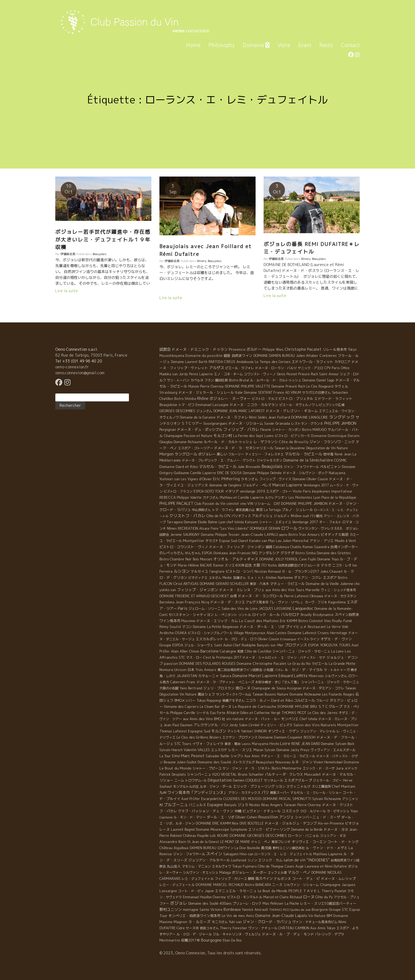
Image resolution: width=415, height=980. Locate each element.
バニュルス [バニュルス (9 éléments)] (197, 805)
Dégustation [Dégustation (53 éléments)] (220, 780)
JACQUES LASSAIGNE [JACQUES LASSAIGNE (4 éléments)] (275, 609)
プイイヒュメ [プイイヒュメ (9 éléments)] (296, 627)
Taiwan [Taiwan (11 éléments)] (290, 805)
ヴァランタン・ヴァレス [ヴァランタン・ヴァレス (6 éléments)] (316, 528)
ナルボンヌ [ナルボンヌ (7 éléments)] (282, 879)
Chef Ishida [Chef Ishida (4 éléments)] (308, 719)
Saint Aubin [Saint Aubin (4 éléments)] (223, 645)
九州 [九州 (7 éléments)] (163, 792)
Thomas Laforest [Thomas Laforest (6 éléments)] (173, 731)
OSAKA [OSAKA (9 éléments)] (181, 633)
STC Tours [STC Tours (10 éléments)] (183, 744)
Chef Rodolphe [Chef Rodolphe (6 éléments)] (244, 645)
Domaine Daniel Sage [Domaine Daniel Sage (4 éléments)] (318, 380)
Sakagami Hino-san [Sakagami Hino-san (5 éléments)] (238, 854)
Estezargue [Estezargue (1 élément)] (288, 639)
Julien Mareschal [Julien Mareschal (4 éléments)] (295, 541)
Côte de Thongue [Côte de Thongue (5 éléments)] (271, 866)
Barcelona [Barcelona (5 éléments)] (167, 602)
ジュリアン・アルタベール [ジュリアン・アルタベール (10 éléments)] (209, 860)
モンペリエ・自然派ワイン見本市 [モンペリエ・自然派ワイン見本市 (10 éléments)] (195, 916)
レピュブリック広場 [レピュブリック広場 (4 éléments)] (330, 405)
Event (305, 45)
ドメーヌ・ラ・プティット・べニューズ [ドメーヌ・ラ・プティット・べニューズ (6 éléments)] (225, 682)
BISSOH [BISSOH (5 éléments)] (310, 737)
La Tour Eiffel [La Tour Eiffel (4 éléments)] (170, 756)
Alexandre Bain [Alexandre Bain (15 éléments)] (173, 842)
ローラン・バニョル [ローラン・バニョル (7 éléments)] (304, 835)
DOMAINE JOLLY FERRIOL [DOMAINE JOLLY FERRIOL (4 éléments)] (279, 559)
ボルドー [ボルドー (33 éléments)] (254, 349)
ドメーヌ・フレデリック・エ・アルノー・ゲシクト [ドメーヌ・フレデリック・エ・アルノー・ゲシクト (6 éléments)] (219, 460)
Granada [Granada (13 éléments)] (283, 423)
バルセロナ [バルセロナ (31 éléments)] (290, 615)
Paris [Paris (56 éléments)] (183, 608)
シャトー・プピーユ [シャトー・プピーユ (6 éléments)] (207, 768)
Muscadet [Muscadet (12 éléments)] (313, 774)
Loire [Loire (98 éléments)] (285, 743)
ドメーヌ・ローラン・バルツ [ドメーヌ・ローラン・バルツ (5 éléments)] (276, 368)
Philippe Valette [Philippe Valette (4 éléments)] (189, 497)
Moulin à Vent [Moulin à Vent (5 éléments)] (345, 541)
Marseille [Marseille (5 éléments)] (313, 590)
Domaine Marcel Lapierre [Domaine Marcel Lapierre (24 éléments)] (255, 676)
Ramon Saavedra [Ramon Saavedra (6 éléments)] (316, 547)
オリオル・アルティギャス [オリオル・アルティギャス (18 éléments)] (236, 559)
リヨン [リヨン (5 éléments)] (280, 786)
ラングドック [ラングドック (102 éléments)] (342, 417)
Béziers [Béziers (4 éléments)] (215, 737)
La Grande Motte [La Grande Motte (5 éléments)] (342, 664)
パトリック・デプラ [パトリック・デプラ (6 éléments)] (330, 934)
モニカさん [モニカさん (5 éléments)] (220, 922)
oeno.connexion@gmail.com (80, 373)
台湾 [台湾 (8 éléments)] (233, 596)
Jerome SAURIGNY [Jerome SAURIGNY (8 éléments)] (185, 534)
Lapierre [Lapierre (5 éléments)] (206, 374)
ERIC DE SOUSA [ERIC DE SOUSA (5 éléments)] (229, 473)
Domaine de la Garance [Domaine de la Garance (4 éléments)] (198, 417)
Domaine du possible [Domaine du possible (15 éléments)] (204, 356)
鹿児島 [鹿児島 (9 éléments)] (266, 848)
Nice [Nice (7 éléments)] (235, 823)
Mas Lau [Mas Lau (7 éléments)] (275, 541)
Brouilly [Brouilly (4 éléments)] (306, 615)
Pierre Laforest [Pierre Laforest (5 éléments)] (296, 596)
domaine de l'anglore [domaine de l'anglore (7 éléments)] (225, 485)
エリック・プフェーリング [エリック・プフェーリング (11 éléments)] (254, 786)
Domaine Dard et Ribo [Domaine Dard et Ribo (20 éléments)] (179, 466)
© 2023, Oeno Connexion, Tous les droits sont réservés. (210, 953)
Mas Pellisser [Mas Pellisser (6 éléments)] (273, 903)
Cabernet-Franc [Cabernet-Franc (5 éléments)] (183, 682)
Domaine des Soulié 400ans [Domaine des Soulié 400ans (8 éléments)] (210, 903)
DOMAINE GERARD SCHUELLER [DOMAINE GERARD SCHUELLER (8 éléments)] (224, 584)
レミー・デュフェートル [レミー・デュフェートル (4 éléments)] (177, 885)
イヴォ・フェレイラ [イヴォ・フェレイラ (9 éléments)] (208, 744)
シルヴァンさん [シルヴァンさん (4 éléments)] (336, 676)
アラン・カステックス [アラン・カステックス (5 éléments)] (244, 793)
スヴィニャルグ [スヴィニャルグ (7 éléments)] (298, 786)
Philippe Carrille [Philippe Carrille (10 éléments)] (183, 713)
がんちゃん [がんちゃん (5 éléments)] (193, 553)
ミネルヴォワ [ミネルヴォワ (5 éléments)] (221, 866)
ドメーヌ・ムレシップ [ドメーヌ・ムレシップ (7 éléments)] (338, 879)
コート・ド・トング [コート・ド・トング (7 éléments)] (343, 842)
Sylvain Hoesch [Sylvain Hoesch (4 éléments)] (171, 750)
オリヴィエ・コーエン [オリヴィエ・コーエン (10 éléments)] (309, 842)
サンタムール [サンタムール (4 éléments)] (273, 780)
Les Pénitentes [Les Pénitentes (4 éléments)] (300, 497)
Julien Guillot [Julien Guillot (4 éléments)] (187, 762)
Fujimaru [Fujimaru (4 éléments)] (250, 866)
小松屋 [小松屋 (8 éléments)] (269, 670)
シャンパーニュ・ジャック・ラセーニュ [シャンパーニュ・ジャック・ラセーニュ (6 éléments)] (330, 682)
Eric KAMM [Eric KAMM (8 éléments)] (289, 621)
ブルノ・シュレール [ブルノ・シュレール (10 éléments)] (297, 510)
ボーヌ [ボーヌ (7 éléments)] (226, 706)
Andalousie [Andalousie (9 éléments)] (245, 362)
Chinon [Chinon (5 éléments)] (194, 651)
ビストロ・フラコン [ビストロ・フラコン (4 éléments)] (178, 491)
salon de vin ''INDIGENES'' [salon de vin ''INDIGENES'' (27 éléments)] (307, 860)
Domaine (256, 45)
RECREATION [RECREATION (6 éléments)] (188, 528)
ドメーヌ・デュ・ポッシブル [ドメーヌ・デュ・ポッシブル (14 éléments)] (200, 430)
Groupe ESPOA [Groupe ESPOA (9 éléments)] (171, 645)
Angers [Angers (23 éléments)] (276, 805)
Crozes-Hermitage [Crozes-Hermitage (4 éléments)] (332, 633)
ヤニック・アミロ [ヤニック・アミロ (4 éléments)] (311, 368)
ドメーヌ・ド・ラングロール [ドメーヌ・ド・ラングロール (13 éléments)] (261, 596)
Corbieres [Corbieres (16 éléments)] (328, 356)
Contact (350, 45)
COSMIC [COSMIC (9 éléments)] (340, 460)
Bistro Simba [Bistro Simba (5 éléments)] (306, 553)
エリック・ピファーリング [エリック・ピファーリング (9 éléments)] (269, 829)
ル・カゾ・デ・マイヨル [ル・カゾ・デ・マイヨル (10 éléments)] (304, 670)
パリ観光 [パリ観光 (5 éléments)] (316, 516)
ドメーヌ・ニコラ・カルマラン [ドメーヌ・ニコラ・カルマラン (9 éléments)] (254, 405)
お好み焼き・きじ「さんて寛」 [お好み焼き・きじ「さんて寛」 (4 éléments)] (278, 682)
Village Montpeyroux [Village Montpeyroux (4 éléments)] (250, 633)
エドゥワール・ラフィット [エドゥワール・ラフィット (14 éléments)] (312, 362)
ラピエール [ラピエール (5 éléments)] (320, 664)
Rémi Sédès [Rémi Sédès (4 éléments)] (258, 417)
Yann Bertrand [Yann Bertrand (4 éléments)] (191, 688)
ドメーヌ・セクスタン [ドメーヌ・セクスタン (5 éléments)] (340, 596)
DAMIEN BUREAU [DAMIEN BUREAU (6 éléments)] (203, 848)
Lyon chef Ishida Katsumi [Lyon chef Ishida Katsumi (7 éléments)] (238, 522)
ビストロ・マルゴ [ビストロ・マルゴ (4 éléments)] (265, 399)
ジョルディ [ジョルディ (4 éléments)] (282, 516)
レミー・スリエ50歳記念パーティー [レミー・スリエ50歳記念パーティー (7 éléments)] (328, 903)
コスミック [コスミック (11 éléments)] (290, 811)
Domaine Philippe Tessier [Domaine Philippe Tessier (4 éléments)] (220, 535)
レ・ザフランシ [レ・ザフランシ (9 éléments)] (266, 442)
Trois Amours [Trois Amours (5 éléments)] (206, 670)
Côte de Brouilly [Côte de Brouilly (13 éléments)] (294, 442)
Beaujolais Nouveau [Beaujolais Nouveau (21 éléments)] (273, 762)
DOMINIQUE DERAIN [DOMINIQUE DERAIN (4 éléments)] (265, 528)
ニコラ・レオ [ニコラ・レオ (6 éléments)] (342, 565)
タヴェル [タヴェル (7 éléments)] (341, 386)
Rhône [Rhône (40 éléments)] (203, 398)
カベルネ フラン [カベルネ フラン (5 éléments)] (202, 380)
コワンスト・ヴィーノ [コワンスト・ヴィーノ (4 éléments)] (260, 374)
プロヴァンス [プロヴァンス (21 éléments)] (296, 645)
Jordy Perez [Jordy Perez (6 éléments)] (189, 374)
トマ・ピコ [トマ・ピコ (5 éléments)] (186, 405)
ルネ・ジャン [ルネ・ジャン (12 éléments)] (302, 762)
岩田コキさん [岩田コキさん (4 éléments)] (209, 928)
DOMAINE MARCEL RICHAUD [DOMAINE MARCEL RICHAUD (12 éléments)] (220, 885)
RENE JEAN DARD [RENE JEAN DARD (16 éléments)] (306, 744)
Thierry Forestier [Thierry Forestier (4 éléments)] (234, 928)
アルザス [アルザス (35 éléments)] (217, 368)
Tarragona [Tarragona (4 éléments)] (175, 522)
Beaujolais (100, 254)
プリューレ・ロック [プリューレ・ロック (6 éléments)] (247, 903)
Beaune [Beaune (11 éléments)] (170, 762)
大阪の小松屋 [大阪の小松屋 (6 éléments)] (169, 688)
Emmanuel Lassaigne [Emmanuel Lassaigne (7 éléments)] (212, 405)
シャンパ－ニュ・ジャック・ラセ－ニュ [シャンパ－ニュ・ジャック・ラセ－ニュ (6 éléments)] (301, 651)
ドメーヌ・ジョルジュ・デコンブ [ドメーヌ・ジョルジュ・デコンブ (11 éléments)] (291, 823)
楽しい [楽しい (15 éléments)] (222, 454)
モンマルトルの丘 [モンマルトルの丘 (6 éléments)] (186, 786)
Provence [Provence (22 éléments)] (237, 349)
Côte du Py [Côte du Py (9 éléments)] (324, 897)
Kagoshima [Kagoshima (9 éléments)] (337, 602)
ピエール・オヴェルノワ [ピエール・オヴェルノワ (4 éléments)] (297, 405)
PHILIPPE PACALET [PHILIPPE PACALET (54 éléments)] (176, 503)
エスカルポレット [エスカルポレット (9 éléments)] (210, 639)
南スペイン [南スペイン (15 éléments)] (264, 879)
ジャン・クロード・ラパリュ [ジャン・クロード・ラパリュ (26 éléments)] (267, 922)
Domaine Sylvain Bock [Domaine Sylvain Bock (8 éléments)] (338, 744)
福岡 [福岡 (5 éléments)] (269, 547)
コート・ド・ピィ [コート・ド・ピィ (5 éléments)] (191, 891)
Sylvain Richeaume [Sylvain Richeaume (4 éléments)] (327, 799)
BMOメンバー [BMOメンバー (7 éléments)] (185, 700)
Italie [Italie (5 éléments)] (239, 393)
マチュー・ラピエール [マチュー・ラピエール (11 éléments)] (287, 584)
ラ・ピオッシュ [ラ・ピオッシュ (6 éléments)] (338, 811)
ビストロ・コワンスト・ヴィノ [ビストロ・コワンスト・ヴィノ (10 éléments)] (184, 547)
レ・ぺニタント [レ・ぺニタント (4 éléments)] (226, 615)
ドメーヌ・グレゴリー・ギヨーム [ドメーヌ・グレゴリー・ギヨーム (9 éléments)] (292, 411)
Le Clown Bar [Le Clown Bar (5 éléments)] (210, 707)
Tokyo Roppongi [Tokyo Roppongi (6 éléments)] (209, 700)
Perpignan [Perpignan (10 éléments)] (168, 430)
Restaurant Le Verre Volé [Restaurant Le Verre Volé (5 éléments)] (328, 627)
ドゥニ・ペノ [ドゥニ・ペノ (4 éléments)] (261, 842)
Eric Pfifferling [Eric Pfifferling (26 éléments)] (226, 479)
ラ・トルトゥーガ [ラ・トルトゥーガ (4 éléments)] (337, 670)
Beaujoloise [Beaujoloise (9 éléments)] (168, 405)
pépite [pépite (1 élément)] (283, 535)
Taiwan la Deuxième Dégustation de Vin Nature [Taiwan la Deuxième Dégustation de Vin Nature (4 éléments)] (311, 448)
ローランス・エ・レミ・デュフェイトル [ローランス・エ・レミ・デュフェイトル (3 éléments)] (283, 854)
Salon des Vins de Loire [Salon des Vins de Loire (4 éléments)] (240, 609)
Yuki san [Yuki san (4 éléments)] (235, 922)
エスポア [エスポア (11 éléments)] (330, 577)
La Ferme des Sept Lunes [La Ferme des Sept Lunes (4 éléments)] (253, 436)
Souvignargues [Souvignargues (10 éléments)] (215, 423)
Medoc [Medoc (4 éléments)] (227, 578)
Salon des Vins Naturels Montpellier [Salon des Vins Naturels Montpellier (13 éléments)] (326, 725)
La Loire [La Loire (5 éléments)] (337, 651)
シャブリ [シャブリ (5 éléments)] (237, 756)
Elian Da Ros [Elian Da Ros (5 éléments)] (232, 940)
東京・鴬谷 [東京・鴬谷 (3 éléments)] (233, 744)
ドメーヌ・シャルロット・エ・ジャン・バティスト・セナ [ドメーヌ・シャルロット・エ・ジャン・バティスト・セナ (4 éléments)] (284, 657)
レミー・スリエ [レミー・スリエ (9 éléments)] (240, 750)
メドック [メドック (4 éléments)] (351, 768)
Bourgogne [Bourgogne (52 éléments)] (211, 940)
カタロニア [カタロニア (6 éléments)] (342, 362)
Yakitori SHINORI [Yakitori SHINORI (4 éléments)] (254, 731)
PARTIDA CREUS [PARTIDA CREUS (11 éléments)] (222, 362)
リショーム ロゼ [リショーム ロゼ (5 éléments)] (267, 504)
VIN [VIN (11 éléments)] (250, 503)
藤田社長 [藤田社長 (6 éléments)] (221, 380)
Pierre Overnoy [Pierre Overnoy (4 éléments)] (309, 805)
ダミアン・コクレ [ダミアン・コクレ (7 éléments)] (308, 577)
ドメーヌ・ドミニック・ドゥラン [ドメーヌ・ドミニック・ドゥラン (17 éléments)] (200, 349)
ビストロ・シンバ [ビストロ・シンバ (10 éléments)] (240, 571)
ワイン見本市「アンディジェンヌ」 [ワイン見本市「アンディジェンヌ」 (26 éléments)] (197, 792)
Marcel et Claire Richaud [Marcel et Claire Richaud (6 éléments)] (283, 897)
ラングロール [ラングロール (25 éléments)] (186, 454)
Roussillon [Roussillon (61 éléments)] (268, 817)
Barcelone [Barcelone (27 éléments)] (210, 651)
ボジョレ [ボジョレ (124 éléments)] (179, 903)
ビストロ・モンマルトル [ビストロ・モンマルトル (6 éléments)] (245, 897)
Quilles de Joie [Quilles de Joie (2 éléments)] (300, 910)
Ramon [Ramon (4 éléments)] (218, 565)
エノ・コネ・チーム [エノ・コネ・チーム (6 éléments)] (228, 374)
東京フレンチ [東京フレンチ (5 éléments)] (281, 842)
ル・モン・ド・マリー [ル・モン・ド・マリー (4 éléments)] (190, 817)
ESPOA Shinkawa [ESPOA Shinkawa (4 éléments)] (215, 553)
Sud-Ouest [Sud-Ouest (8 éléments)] (239, 541)
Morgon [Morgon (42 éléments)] (167, 454)
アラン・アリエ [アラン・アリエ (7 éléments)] (322, 541)
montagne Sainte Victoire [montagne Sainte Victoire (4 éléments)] (203, 910)
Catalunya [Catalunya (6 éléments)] (281, 547)
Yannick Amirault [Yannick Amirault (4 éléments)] (255, 910)
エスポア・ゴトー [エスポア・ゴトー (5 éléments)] (279, 491)
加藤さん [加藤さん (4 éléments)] (240, 578)
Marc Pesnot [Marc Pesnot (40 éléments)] (193, 756)
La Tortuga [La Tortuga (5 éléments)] (272, 510)
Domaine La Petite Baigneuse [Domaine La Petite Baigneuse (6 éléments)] (216, 627)
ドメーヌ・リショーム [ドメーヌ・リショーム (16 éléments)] (246, 423)
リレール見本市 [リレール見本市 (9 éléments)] (335, 349)
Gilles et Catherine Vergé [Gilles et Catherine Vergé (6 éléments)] (260, 713)
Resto (326, 45)
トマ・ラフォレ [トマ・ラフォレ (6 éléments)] (223, 510)
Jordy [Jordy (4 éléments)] (234, 725)
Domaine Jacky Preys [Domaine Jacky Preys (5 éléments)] (293, 750)
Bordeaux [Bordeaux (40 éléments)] (232, 909)
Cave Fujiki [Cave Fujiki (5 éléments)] (308, 559)
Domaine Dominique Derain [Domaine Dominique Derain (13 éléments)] (335, 436)
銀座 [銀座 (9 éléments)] (227, 356)
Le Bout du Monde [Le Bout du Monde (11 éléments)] (273, 891)
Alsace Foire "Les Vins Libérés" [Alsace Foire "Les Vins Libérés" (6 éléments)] (224, 528)
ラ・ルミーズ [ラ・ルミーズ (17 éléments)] (199, 922)
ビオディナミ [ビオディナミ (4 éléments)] (198, 578)
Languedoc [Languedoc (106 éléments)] (303, 608)
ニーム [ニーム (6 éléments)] (179, 780)
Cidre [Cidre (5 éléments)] (181, 928)
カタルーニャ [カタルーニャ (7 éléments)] (209, 676)
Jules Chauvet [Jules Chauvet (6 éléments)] (331, 571)
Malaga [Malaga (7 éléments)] (225, 872)
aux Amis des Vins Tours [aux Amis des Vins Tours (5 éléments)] (285, 590)
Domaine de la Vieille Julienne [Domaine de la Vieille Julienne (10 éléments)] (330, 584)
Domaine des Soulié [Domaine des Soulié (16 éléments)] (214, 762)
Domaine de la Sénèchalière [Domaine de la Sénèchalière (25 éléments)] (308, 460)
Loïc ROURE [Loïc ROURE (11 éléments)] (219, 835)
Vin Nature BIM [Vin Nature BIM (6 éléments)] (320, 916)
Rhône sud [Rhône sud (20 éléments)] (300, 516)
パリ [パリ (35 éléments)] (265, 792)
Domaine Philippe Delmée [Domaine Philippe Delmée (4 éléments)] (262, 473)
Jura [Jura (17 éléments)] (340, 768)
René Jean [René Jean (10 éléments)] (343, 454)
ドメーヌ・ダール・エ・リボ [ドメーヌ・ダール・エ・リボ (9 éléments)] (262, 627)
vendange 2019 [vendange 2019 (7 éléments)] (252, 491)
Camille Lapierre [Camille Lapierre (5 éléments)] (203, 473)
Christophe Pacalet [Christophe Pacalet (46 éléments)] (303, 349)
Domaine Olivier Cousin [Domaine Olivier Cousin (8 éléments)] (310, 479)
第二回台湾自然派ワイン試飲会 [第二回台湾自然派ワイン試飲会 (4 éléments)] (240, 670)
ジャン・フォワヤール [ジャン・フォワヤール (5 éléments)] (189, 854)
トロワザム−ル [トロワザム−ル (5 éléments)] (196, 780)
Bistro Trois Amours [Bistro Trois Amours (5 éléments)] (304, 535)
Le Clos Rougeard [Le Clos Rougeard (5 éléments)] (320, 386)
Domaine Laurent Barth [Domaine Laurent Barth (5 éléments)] (189, 362)
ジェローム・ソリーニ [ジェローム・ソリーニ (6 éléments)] (205, 609)
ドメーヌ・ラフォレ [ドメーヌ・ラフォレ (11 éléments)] (232, 417)
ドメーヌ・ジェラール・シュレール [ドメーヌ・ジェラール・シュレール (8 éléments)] (206, 392)
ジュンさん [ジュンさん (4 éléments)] (204, 411)
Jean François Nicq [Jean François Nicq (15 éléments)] (192, 602)
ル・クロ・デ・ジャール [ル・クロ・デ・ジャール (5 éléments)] (194, 934)
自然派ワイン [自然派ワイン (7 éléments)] (242, 356)
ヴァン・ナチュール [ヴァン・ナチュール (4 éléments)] (263, 928)
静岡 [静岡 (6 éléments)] (251, 879)
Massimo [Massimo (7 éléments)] (188, 621)
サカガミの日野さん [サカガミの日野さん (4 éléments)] (316, 393)
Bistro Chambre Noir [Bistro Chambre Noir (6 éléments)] (176, 559)
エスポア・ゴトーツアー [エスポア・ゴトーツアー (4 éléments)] (195, 448)
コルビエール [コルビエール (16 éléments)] (304, 700)
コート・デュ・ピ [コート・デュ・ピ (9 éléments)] (306, 879)
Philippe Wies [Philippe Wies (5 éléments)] (273, 350)
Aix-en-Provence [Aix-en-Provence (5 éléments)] (331, 823)
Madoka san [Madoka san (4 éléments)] (169, 374)
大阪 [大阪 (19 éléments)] (257, 565)
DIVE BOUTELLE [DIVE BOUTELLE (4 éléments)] (252, 823)
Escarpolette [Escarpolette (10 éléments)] (212, 799)
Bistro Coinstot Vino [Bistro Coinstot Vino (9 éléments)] (315, 621)
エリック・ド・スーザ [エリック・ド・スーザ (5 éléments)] (319, 768)
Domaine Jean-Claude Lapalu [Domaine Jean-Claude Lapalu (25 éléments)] (281, 915)
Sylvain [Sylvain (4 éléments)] (270, 750)
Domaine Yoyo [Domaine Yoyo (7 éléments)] (328, 559)
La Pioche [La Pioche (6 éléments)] (292, 903)
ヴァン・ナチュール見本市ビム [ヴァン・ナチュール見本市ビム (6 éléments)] (315, 922)
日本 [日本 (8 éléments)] (191, 670)
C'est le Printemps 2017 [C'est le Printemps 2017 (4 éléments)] (222, 657)
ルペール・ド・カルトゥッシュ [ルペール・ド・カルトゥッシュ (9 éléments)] (228, 442)
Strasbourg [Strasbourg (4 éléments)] (168, 393)
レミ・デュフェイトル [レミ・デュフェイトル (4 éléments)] (198, 879)
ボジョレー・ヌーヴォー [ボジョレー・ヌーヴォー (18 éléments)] (230, 398)
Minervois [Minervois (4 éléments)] (316, 676)
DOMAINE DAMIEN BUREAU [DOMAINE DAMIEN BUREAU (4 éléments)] (274, 356)
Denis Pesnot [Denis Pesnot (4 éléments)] (287, 374)
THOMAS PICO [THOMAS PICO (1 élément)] (279, 910)
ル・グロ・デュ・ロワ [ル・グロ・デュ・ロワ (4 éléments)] (241, 639)
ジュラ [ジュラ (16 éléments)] (243, 805)
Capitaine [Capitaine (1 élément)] (166, 817)
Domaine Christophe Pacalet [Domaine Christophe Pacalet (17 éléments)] (262, 663)
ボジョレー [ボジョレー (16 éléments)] (207, 454)
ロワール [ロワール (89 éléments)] (289, 528)
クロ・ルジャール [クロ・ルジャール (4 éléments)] (313, 811)
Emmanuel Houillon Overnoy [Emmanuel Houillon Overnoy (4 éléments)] (204, 897)
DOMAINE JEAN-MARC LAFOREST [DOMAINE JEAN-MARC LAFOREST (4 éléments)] (239, 411)
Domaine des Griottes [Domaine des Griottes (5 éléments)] (334, 553)
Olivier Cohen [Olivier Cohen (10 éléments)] (246, 817)
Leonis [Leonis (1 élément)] (246, 744)
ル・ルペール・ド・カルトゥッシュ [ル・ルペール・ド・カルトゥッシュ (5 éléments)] (276, 380)
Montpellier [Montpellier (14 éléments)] (194, 541)
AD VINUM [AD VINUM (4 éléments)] (293, 393)
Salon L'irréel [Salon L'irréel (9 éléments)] (249, 725)
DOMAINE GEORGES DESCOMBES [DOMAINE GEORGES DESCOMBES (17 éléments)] (258, 835)
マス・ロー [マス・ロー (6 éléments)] (194, 657)
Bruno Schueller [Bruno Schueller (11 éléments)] (251, 774)
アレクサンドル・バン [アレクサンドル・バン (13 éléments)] (211, 725)
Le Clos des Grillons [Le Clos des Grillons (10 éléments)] (192, 737)
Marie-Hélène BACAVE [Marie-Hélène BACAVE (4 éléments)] (195, 565)
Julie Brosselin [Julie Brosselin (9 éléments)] (249, 467)
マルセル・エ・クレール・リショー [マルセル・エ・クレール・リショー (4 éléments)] (316, 793)
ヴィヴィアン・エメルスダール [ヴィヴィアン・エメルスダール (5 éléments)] (333, 750)
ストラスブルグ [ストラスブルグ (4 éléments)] (244, 762)
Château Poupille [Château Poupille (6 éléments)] (196, 836)
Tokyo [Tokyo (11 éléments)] (237, 866)
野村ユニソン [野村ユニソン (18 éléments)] (171, 909)
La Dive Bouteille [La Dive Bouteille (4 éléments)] (247, 848)
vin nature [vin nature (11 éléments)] (235, 719)
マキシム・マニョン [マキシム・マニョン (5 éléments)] (196, 866)
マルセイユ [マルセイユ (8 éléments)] (199, 571)
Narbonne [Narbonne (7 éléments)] (285, 577)
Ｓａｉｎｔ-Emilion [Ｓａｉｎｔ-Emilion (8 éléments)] (262, 577)
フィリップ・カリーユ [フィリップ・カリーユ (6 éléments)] (231, 879)
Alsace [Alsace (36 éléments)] (233, 713)
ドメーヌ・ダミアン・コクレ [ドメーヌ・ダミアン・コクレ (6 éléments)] (323, 688)
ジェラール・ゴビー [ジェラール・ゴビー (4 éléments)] (327, 780)
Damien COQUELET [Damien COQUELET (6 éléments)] (248, 780)
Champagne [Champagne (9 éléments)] (173, 436)
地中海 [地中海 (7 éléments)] (328, 454)
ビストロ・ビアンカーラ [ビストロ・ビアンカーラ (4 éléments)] (292, 436)
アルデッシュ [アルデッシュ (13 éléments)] (262, 516)
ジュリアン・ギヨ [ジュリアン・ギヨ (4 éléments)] (333, 836)
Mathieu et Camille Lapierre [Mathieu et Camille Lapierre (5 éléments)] (242, 497)
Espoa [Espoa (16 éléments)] (224, 541)
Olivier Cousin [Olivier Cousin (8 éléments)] (268, 639)
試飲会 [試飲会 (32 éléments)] (165, 349)
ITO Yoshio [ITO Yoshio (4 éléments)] (269, 565)
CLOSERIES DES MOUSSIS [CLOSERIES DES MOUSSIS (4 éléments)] (242, 799)
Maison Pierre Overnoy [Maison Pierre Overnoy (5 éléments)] (206, 386)
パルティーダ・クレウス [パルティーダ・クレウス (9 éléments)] (284, 774)
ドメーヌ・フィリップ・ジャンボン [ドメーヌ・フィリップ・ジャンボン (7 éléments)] (237, 547)
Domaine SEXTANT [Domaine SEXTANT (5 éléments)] (258, 393)
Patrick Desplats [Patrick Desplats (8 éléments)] (173, 774)
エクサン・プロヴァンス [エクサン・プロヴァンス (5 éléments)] (240, 737)
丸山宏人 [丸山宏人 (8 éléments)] (174, 866)
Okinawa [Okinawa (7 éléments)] (316, 596)
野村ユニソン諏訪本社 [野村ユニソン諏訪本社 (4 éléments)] (289, 848)
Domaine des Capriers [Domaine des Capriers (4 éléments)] (181, 707)
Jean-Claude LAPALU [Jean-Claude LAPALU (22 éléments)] (259, 534)
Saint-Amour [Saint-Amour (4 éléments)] (329, 374)
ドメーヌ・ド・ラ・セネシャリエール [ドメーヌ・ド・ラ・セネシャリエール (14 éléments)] (244, 448)
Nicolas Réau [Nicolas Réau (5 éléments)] (259, 805)
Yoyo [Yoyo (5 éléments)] (354, 811)
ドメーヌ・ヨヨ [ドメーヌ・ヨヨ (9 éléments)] (336, 829)
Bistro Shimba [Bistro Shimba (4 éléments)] (185, 399)
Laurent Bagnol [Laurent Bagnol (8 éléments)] (183, 829)
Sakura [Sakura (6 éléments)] (226, 676)
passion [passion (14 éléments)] (171, 663)
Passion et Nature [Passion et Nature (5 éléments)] (198, 436)
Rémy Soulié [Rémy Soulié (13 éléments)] (170, 627)
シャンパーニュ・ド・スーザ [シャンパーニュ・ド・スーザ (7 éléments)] (318, 817)
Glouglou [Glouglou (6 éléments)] (166, 442)
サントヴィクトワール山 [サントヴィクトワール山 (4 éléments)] (234, 694)
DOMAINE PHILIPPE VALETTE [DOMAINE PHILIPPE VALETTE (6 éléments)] (248, 386)
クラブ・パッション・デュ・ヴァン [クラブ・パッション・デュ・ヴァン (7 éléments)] (206, 811)
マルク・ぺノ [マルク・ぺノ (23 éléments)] (299, 872)
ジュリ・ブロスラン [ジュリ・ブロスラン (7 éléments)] (219, 688)
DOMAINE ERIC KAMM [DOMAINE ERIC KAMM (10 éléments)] (213, 823)
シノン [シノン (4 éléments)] (252, 860)
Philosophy (222, 45)
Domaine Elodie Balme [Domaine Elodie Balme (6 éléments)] (201, 522)
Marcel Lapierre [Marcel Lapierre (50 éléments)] (287, 485)
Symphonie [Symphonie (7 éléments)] (239, 829)
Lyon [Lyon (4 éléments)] (317, 497)
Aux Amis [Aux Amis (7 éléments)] (252, 756)
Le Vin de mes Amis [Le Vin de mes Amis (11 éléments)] (238, 916)
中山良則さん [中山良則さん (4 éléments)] (201, 510)
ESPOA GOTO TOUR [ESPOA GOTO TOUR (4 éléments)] (209, 491)
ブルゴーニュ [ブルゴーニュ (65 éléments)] (176, 805)
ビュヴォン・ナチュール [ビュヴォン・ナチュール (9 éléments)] (262, 811)
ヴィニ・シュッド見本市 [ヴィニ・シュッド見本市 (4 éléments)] (338, 590)
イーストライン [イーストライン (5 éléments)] (308, 639)
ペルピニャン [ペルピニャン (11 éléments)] (330, 467)
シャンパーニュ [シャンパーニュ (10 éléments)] (199, 774)
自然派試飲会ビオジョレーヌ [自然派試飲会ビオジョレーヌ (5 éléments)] (299, 565)
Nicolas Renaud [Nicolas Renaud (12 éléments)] (268, 571)
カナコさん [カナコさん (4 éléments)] (211, 497)
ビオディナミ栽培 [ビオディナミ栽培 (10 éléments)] (335, 534)
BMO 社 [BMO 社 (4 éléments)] (220, 719)
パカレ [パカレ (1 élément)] (279, 670)
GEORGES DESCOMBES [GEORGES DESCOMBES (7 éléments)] (177, 411)
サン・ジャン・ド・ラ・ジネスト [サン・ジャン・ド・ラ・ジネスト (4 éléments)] (246, 768)
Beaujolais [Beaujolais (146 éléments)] (272, 466)
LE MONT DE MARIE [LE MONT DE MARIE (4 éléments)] (235, 842)
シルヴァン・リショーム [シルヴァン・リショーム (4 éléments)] (301, 885)
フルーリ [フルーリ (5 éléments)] (322, 700)
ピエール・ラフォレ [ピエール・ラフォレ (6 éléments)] (240, 368)
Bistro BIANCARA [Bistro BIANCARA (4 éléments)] (258, 885)
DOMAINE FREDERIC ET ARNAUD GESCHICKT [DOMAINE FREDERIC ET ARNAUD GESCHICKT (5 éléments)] (194, 596)
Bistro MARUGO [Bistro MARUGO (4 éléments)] (314, 430)
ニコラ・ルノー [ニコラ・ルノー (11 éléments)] (258, 700)
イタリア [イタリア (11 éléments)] (232, 491)
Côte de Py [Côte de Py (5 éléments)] (215, 516)
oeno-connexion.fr (72, 367)
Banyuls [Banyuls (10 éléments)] (230, 805)
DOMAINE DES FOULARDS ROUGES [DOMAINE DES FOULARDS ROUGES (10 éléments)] (207, 663)
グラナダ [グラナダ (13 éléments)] (287, 553)
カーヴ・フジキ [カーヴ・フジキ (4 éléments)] (316, 602)
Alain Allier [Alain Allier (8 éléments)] (179, 651)
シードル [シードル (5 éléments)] (203, 713)
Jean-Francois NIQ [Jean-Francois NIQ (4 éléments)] (243, 553)
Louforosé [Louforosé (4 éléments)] (239, 860)
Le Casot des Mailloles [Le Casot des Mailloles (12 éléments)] (259, 621)
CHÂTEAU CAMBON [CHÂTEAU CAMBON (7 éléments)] (294, 928)
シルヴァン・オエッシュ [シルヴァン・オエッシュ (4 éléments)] (201, 872)
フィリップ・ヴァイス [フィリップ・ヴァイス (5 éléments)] (275, 479)
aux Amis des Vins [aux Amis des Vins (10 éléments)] (198, 719)
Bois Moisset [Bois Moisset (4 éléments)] (203, 559)
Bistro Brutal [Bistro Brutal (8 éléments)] (239, 380)
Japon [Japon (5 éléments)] (209, 891)
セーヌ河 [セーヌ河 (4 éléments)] (192, 928)
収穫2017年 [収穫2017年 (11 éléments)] (191, 940)
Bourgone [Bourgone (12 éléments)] (320, 909)
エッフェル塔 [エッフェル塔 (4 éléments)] (277, 872)
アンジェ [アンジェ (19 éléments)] (287, 817)
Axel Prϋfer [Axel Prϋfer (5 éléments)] (191, 799)
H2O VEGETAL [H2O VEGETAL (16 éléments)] (225, 774)
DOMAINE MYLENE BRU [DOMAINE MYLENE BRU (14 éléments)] (297, 706)
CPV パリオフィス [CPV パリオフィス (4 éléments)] (238, 516)
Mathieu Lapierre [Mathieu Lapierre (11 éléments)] (328, 854)
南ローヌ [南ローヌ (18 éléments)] (243, 688)
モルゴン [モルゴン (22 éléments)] (219, 731)
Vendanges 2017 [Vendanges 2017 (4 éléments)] (316, 485)
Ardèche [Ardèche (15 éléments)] (167, 633)
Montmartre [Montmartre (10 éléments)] (170, 940)
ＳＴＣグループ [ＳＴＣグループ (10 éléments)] (330, 706)
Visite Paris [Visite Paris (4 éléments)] (302, 491)
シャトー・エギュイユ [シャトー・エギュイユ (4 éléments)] (275, 522)
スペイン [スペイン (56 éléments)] (214, 854)
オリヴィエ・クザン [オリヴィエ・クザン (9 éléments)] (283, 731)
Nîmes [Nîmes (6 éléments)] (172, 528)
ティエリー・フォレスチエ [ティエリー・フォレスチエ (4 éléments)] (264, 454)
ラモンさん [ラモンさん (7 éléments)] (250, 479)
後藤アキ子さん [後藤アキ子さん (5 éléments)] (233, 700)
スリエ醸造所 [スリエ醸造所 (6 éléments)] (321, 786)
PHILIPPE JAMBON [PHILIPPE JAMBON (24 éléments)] (340, 423)
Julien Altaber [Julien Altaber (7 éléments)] (307, 356)
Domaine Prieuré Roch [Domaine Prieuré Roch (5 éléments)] (288, 386)
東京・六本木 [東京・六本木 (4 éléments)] (259, 584)
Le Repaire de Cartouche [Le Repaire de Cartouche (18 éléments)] (255, 706)
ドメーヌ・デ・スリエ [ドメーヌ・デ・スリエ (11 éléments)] (228, 602)
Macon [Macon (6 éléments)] (258, 750)
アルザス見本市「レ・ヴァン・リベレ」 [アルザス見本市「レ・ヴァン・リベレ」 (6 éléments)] (275, 602)
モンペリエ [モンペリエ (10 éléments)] (290, 719)
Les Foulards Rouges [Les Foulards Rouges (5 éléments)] (338, 694)
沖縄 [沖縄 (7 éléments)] (238, 811)
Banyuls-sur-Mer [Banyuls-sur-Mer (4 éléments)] (270, 645)
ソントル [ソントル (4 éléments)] (245, 615)
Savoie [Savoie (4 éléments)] (269, 423)
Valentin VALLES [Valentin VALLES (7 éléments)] (197, 750)
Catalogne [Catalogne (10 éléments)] (228, 651)
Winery (201, 261)
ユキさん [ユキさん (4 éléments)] (215, 578)
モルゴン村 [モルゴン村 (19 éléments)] (223, 436)
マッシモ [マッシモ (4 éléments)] (234, 731)
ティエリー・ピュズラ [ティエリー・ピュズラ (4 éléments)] (276, 725)
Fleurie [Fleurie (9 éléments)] (266, 430)
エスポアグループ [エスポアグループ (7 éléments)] (298, 780)
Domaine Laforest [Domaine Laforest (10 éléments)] (302, 633)
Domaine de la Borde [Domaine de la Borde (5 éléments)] (307, 829)
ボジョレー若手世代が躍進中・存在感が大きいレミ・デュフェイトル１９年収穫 (103, 239)
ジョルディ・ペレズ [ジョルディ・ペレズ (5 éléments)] (257, 485)
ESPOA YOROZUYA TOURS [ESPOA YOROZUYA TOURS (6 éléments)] (329, 645)
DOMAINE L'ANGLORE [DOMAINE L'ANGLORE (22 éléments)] (310, 417)
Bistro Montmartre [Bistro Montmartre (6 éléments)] (287, 768)
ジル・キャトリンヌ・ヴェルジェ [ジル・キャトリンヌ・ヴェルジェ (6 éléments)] (237, 934)
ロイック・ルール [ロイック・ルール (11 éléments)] (266, 615)
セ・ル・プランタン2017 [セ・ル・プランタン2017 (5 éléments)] (300, 571)
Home (193, 45)
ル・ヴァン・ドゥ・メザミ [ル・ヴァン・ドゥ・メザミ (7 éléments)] (327, 848)
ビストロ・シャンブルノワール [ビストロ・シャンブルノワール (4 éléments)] (210, 633)
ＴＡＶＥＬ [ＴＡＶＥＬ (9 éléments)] (312, 891)
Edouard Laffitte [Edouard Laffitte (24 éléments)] (293, 676)
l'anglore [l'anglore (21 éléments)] (217, 571)
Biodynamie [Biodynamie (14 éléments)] (323, 615)
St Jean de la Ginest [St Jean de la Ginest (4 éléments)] (203, 842)
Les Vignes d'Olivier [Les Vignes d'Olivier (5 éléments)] (196, 479)
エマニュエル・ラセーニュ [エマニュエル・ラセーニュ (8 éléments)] (236, 891)
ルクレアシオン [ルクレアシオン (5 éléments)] (276, 497)
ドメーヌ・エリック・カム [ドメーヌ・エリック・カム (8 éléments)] (217, 621)
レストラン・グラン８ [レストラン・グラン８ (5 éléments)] (307, 423)
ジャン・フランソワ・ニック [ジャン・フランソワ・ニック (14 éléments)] (332, 442)
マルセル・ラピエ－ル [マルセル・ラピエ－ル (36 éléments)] (218, 467)
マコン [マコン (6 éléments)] (187, 627)
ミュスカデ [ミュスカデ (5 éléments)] (219, 750)
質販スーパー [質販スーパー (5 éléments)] (280, 793)
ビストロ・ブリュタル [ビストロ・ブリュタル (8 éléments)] (296, 399)
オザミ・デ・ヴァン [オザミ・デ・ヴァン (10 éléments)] (336, 639)
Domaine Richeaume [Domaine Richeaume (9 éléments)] (305, 694)
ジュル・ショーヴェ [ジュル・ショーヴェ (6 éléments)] (199, 645)
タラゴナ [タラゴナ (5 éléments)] (212, 541)
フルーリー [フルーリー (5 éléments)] (236, 454)
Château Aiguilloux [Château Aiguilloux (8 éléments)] (174, 848)
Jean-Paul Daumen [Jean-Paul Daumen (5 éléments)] (178, 725)
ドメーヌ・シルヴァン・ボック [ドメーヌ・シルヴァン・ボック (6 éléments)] (305, 473)
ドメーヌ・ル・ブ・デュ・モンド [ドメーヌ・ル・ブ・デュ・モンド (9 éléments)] (288, 934)
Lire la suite (67, 291)
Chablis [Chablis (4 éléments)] (296, 547)
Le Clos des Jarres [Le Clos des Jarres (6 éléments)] (323, 713)
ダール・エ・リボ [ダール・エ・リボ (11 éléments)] (221, 817)
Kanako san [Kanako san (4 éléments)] (258, 541)
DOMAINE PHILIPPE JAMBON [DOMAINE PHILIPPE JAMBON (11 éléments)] (304, 503)
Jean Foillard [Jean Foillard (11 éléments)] (279, 417)
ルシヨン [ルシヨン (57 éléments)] (182, 571)
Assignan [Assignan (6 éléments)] (294, 688)
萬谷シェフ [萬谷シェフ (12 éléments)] (206, 694)
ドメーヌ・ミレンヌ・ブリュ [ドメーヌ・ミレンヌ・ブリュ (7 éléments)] (242, 590)
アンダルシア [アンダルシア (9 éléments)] (269, 553)
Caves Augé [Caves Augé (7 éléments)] (294, 866)
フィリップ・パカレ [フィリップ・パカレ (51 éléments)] (241, 429)
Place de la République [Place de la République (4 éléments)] (339, 497)
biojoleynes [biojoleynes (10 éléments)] (321, 491)
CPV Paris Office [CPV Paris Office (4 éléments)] (337, 368)
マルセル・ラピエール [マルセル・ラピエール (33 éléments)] (303, 454)
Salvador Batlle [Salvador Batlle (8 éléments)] (218, 756)
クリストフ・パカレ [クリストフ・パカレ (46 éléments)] (187, 516)
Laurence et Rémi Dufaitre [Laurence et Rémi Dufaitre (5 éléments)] (326, 866)
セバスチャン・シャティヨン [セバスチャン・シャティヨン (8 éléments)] (191, 615)
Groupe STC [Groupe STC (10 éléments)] (339, 909)
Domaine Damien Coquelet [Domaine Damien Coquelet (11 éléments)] (281, 737)
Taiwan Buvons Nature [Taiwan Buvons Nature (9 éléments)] (270, 694)
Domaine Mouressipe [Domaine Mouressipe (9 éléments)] (212, 829)
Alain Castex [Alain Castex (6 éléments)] (277, 633)
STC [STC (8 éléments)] (182, 657)
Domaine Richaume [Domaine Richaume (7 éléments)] (188, 442)
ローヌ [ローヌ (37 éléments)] (309, 897)
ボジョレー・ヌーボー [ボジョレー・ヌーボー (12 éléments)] (249, 872)
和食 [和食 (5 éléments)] (241, 651)
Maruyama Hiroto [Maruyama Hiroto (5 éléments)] (265, 744)
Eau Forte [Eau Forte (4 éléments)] (218, 713)
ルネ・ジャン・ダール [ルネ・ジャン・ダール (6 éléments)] (216, 786)
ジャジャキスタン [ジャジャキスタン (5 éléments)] (269, 460)
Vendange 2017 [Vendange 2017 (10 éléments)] (305, 522)
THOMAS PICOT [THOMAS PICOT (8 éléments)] (294, 713)
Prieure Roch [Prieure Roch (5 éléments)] (308, 374)
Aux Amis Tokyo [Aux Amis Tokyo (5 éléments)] (323, 928)
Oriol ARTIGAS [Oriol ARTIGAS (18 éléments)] (186, 583)
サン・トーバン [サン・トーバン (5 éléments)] (178, 380)
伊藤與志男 (68, 254)
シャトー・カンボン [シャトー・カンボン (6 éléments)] (287, 430)
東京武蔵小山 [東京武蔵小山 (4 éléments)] (245, 510)
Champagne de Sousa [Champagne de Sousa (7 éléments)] (269, 688)
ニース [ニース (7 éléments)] (277, 885)
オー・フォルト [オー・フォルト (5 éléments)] (330, 522)
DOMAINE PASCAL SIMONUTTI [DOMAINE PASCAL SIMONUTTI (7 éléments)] (287, 799)
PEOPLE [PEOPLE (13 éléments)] (295, 891)
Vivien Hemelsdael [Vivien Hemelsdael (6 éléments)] (328, 762)
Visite (284, 45)
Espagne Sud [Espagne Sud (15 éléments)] (199, 731)
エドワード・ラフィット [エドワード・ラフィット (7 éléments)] (333, 399)
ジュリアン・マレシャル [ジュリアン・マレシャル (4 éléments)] (318, 731)
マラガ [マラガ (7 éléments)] (326, 565)
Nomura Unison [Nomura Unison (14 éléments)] (173, 670)
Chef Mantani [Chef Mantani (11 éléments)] (344, 786)
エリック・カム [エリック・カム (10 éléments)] (270, 860)
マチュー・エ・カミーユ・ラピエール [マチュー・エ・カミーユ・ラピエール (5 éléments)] (288, 756)
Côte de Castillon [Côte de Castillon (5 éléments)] (258, 651)
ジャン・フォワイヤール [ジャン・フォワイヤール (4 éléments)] (301, 467)
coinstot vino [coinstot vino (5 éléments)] (236, 504)
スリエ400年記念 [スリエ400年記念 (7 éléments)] (238, 565)
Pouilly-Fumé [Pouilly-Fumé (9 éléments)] (342, 621)
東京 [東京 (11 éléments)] (259, 510)
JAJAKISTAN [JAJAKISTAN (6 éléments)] (187, 676)
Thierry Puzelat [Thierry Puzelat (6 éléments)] (334, 891)
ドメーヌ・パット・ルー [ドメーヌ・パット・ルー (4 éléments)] (263, 719)
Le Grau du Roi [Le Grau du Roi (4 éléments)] (299, 664)
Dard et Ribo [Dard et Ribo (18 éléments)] (282, 700)
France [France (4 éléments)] (279, 393)
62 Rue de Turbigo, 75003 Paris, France (91, 355)
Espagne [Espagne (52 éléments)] (215, 805)
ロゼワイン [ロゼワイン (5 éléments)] (225, 848)
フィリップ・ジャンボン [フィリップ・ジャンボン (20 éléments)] (198, 590)
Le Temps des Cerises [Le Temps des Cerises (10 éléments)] (273, 362)
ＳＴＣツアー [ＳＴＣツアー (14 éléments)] (192, 423)
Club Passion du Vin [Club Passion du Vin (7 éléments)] (210, 503)
